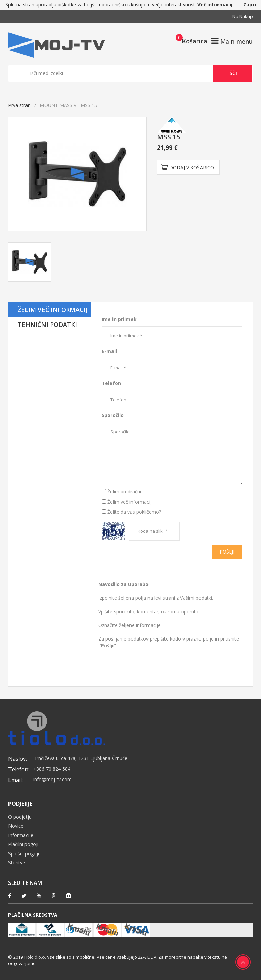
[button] (189, 41)
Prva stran (19, 105)
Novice (16, 826)
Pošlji (227, 552)
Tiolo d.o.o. (35, 957)
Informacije (21, 835)
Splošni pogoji (24, 853)
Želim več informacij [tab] (53, 310)
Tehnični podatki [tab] (47, 325)
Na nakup (243, 16)
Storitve (17, 863)
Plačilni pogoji (23, 844)
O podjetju (20, 817)
